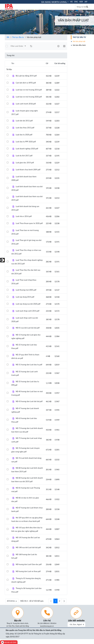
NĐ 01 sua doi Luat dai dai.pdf (28, 328)
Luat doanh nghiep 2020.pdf (27, 149)
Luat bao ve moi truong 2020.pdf (29, 97)
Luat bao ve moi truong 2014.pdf (29, 90)
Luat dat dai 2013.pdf (24, 121)
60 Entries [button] (13, 602)
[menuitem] (80, 37)
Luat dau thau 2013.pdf (25, 128)
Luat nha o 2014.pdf (24, 216)
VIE (71, 2)
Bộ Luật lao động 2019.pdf (26, 76)
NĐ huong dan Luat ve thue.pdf (28, 571)
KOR (81, 2)
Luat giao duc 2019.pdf (25, 163)
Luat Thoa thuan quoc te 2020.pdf (29, 223)
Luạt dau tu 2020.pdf (24, 135)
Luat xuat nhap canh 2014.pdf (28, 311)
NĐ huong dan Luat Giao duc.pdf (29, 564)
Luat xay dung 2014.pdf (25, 297)
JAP (86, 2)
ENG (76, 2)
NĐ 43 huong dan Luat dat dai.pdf (29, 401)
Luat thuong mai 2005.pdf (26, 290)
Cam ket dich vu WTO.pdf (26, 83)
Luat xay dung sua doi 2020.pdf (28, 304)
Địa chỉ (18, 620)
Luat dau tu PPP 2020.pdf (26, 142)
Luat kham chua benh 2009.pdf (28, 170)
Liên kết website (76, 620)
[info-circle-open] (58, 46)
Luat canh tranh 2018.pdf (26, 104)
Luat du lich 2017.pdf (24, 156)
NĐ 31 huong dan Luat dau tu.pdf (29, 365)
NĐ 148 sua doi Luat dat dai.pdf (28, 547)
